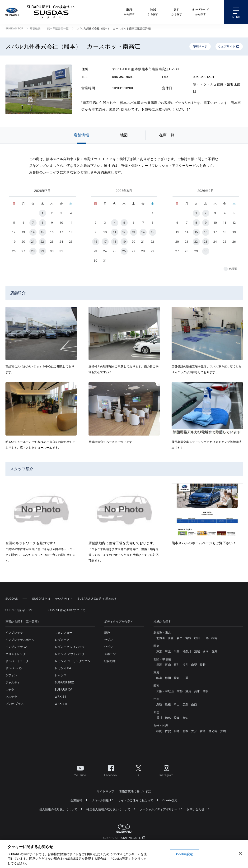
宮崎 (203, 731)
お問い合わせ (198, 809)
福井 (185, 665)
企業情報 (79, 800)
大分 (194, 731)
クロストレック (16, 654)
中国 (157, 699)
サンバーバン (14, 668)
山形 (206, 638)
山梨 (194, 665)
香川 (159, 718)
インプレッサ (14, 633)
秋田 (197, 638)
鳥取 (159, 705)
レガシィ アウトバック (70, 654)
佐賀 (168, 731)
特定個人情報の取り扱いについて (111, 809)
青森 (171, 638)
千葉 (177, 651)
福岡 (159, 731)
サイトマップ (106, 791)
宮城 (188, 638)
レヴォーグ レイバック (70, 647)
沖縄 (223, 731)
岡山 (177, 705)
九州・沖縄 (161, 726)
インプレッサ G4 (17, 647)
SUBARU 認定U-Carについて (66, 610)
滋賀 (188, 691)
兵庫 (197, 691)
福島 (214, 638)
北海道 (161, 638)
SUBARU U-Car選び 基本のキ (97, 599)
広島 (185, 705)
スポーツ (110, 654)
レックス (61, 675)
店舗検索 (35, 28)
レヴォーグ (62, 640)
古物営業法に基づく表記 (135, 791)
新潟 (159, 665)
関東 (157, 646)
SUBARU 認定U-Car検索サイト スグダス (51, 12)
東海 (157, 673)
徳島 (168, 718)
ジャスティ (13, 682)
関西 (157, 686)
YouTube (80, 770)
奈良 (206, 691)
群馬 (214, 651)
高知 (185, 718)
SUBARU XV (63, 690)
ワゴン (109, 647)
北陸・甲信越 (162, 659)
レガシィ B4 (63, 668)
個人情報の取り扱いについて (60, 809)
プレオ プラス (15, 704)
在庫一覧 (167, 135)
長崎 (177, 731)
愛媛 (177, 718)
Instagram (167, 770)
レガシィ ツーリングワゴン (73, 661)
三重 (185, 678)
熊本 (185, 731)
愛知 (177, 678)
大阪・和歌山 (165, 691)
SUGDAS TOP (14, 28)
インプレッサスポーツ (20, 640)
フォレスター (64, 633)
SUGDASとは (41, 599)
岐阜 (159, 678)
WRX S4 (61, 697)
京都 (180, 691)
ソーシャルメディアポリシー (161, 809)
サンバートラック (17, 661)
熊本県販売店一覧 (58, 28)
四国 (157, 712)
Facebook (111, 770)
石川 (177, 665)
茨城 (197, 651)
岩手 (180, 638)
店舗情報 (81, 135)
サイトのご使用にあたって (138, 800)
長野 (203, 665)
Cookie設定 (170, 800)
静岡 (168, 678)
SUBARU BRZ (64, 682)
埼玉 (168, 651)
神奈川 (187, 651)
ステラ (10, 690)
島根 (168, 705)
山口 (194, 705)
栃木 (206, 651)
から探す (129, 12)
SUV (107, 633)
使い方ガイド (64, 599)
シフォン (11, 675)
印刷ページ (200, 46)
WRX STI (61, 704)
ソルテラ (11, 697)
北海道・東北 (162, 633)
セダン (109, 640)
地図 (124, 135)
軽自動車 (110, 661)
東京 (159, 651)
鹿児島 (213, 731)
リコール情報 (102, 800)
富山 (168, 665)
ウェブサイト (228, 46)
